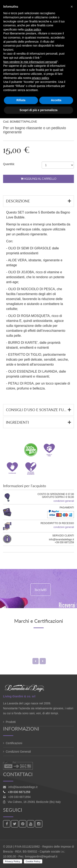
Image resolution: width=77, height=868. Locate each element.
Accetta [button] (56, 100)
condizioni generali (64, 501)
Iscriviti (41, 590)
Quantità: (9, 164)
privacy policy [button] (40, 78)
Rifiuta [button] (21, 100)
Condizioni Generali (18, 752)
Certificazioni (14, 743)
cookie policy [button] (33, 29)
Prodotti (11, 722)
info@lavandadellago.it (23, 787)
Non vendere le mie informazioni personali (30, 62)
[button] (72, 7)
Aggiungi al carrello (39, 179)
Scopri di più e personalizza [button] (38, 110)
